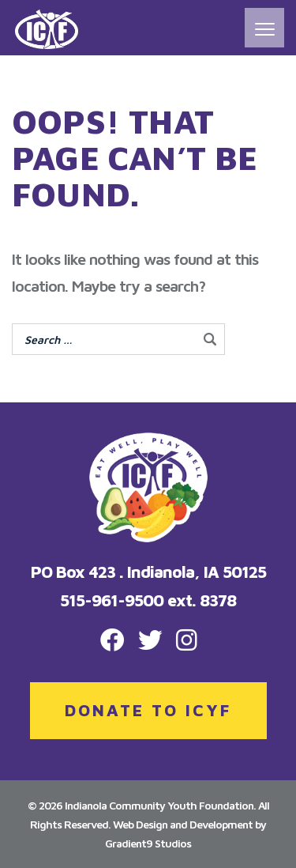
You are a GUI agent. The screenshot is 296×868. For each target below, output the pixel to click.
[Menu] (264, 28)
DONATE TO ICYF (148, 710)
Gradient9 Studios (148, 843)
